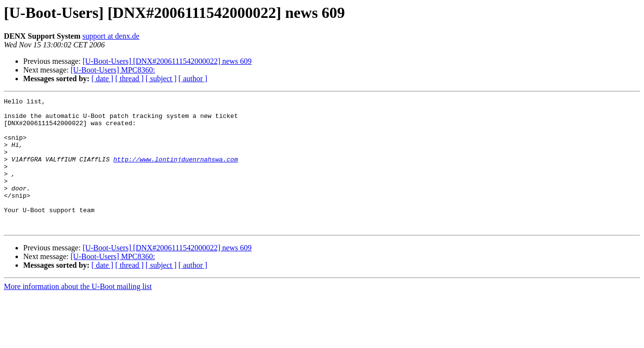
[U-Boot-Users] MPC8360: (113, 70)
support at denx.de (111, 36)
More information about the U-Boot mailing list (78, 312)
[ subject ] (161, 79)
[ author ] (193, 79)
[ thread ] (129, 79)
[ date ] (102, 79)
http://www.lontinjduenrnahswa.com (175, 172)
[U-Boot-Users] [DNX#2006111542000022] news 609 (167, 61)
